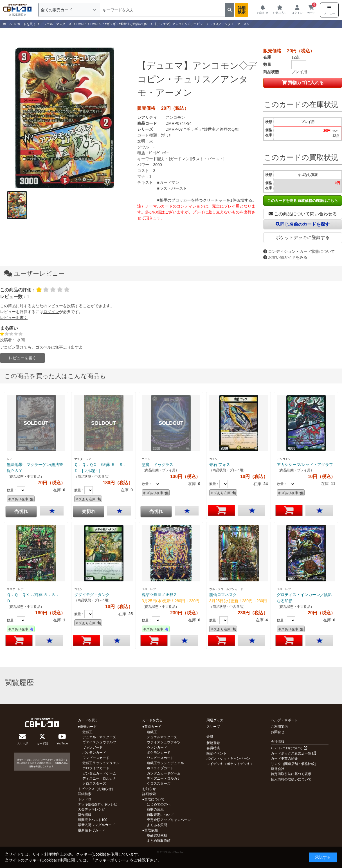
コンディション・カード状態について (299, 251)
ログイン (51, 312)
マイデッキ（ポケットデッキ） (230, 764)
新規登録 (213, 743)
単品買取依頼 (157, 835)
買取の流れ (155, 809)
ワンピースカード (96, 758)
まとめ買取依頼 (159, 841)
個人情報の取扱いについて (291, 779)
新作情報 (85, 815)
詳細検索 (242, 10)
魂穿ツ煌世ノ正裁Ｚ (159, 595)
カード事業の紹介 (284, 758)
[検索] (163, 10)
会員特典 (213, 748)
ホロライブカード (96, 768)
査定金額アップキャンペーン (169, 820)
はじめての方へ (159, 804)
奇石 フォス (220, 465)
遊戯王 (87, 732)
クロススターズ (94, 784)
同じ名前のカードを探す (303, 224)
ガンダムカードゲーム (99, 773)
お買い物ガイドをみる (285, 257)
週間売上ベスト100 (93, 820)
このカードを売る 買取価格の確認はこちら (303, 201)
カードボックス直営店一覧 (293, 753)
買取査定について (160, 815)
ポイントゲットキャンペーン (228, 758)
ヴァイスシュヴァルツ (99, 742)
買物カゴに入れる (303, 83)
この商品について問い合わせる (303, 214)
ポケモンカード (94, 753)
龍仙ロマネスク (223, 595)
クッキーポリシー (110, 860)
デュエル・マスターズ (99, 737)
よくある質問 (157, 825)
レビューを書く (14, 318)
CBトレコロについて (289, 748)
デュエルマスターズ (162, 737)
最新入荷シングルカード (96, 825)
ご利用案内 (279, 727)
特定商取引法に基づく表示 (291, 774)
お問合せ (278, 732)
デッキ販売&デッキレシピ (98, 804)
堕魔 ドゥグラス (157, 465)
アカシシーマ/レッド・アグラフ (305, 465)
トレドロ (85, 799)
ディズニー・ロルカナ (99, 778)
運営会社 (278, 769)
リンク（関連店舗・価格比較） (294, 764)
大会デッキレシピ (91, 809)
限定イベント (217, 753)
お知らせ (149, 789)
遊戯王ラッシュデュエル (101, 763)
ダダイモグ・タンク (92, 595)
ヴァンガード (93, 747)
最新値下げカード (91, 830)
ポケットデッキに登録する (303, 237)
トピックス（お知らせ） (96, 789)
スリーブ (213, 727)
